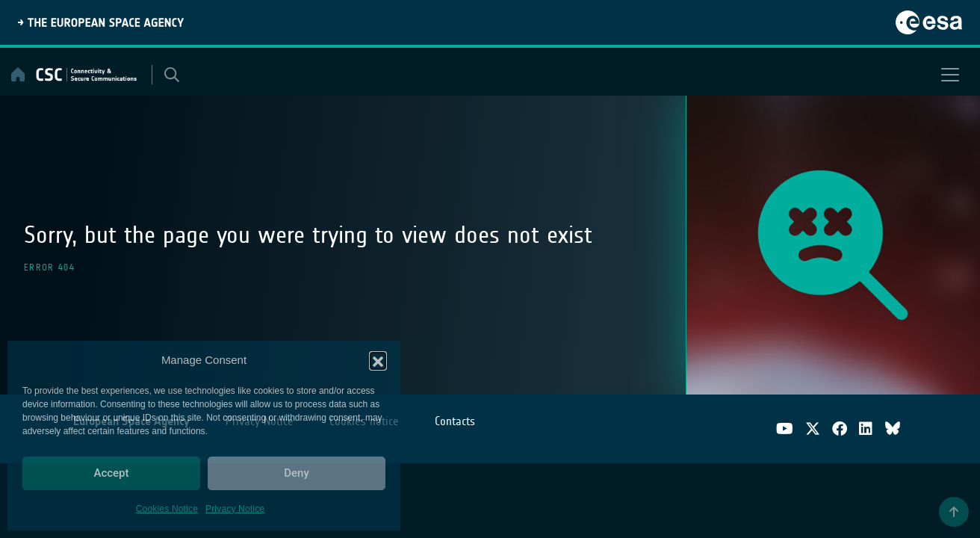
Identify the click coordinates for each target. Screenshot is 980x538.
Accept (111, 473)
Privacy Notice (235, 509)
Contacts (455, 421)
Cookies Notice (167, 509)
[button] (378, 360)
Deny (297, 473)
